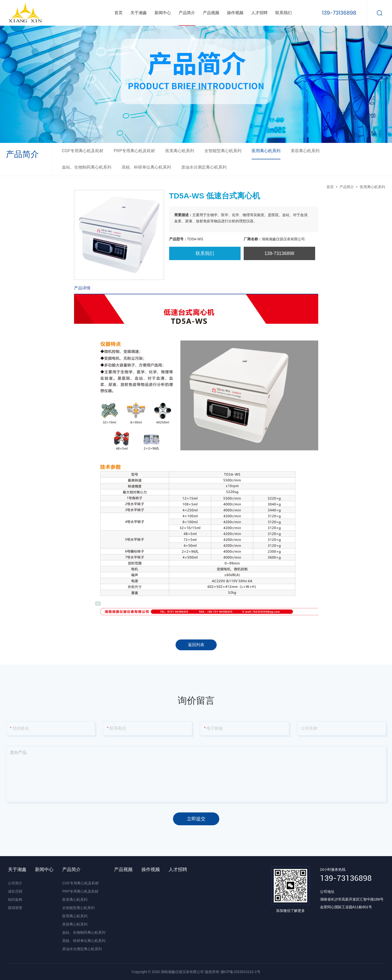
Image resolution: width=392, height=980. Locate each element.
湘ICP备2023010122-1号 (240, 972)
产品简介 (187, 13)
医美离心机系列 (180, 151)
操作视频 (235, 13)
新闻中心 (163, 13)
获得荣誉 (15, 908)
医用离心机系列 (266, 151)
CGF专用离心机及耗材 (83, 151)
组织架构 (15, 900)
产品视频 (211, 13)
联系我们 (284, 13)
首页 (118, 13)
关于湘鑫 (139, 13)
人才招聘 (259, 13)
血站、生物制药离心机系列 (87, 167)
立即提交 (196, 819)
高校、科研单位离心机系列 (146, 167)
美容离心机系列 (305, 151)
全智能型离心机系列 (223, 151)
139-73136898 (339, 13)
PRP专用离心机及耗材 (134, 151)
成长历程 (15, 891)
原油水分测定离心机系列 (204, 167)
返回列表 (196, 645)
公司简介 (15, 883)
